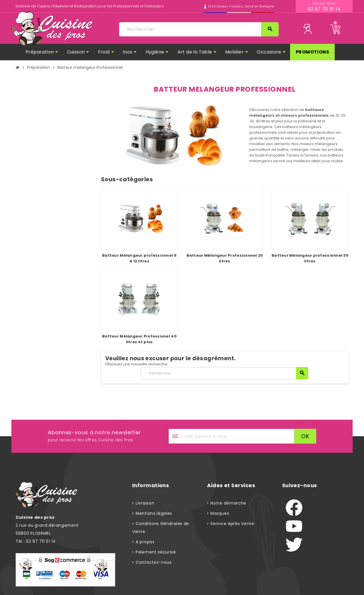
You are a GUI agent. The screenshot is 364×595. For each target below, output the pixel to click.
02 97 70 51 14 (324, 9)
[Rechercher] (199, 29)
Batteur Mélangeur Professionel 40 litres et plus (139, 339)
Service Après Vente (232, 524)
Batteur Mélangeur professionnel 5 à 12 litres (139, 258)
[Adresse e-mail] (231, 436)
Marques (220, 513)
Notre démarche (228, 503)
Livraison (145, 503)
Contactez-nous (154, 562)
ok (305, 436)
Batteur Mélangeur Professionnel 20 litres (225, 258)
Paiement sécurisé (156, 552)
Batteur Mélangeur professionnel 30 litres (310, 258)
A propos (145, 542)
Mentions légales (154, 513)
